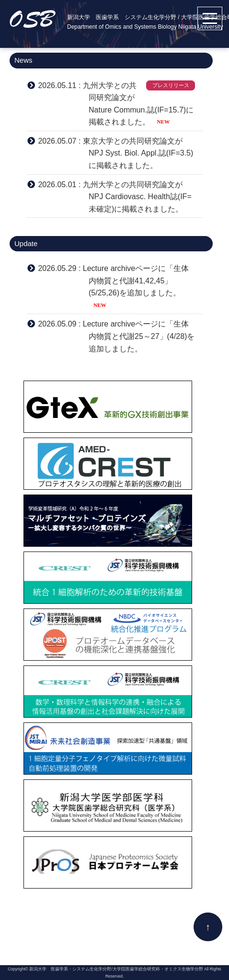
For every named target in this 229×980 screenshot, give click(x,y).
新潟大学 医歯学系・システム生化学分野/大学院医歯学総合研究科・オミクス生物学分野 (116, 969)
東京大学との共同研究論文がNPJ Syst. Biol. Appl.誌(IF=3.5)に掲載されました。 (138, 153)
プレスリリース (171, 85)
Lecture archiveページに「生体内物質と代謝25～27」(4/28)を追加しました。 (139, 336)
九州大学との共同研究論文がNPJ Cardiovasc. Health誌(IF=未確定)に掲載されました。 (137, 197)
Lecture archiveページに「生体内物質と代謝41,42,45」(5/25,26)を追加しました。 (136, 281)
